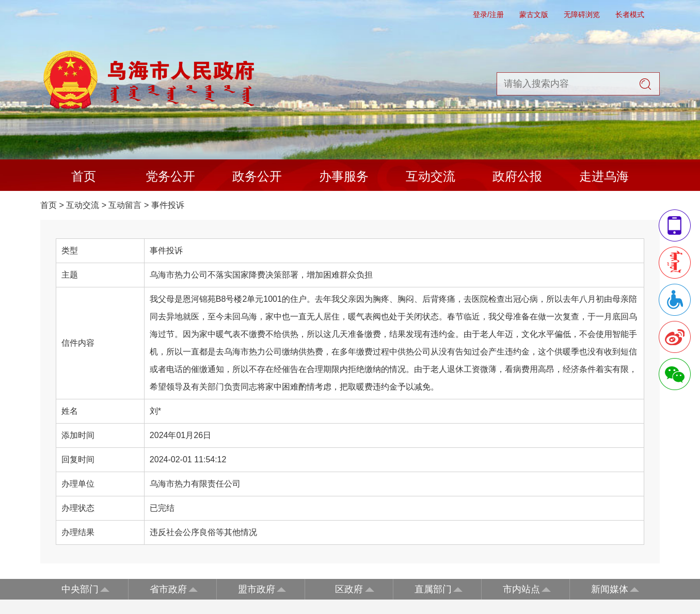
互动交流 (431, 176)
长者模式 (630, 14)
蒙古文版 (534, 14)
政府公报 (517, 176)
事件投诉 (168, 205)
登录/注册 (488, 14)
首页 (84, 176)
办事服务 (344, 176)
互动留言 (125, 205)
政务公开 (257, 176)
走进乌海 (604, 176)
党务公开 (170, 176)
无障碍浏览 (582, 14)
